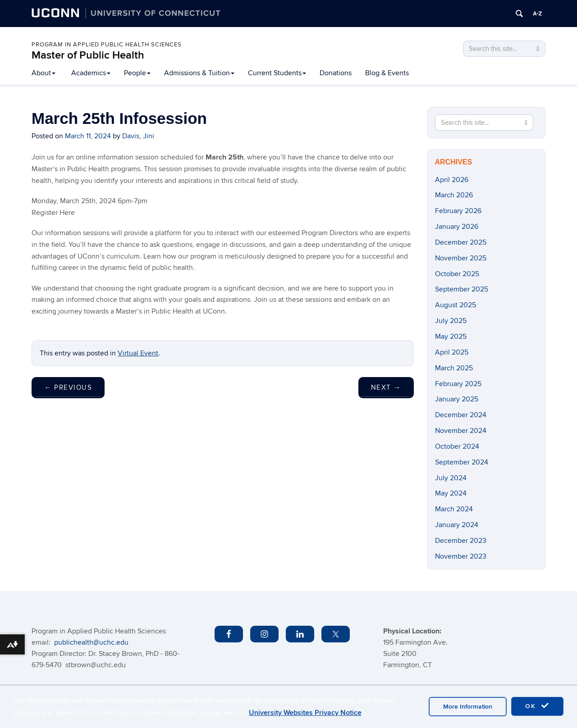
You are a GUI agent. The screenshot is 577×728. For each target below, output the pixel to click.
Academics (91, 73)
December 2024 (461, 415)
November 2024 (461, 431)
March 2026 (454, 195)
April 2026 (452, 180)
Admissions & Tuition (199, 73)
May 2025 (451, 337)
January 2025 (457, 399)
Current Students (277, 73)
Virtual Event (138, 353)
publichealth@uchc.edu (91, 642)
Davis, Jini (138, 136)
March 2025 (454, 368)
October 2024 (457, 446)
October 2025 (457, 274)
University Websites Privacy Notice (305, 713)
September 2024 (462, 462)
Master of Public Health (88, 55)
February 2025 (458, 384)
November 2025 (461, 258)
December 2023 (461, 541)
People (137, 73)
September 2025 (462, 289)
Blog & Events (387, 73)
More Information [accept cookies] (468, 707)
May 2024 (451, 493)
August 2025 (456, 305)
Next (386, 387)
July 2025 (451, 321)
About (44, 73)
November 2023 (461, 556)
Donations (336, 73)
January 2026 (457, 227)
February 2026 (458, 211)
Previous (68, 387)
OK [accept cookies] (537, 706)
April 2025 (452, 352)
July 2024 (451, 478)
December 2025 (461, 242)
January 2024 (457, 525)
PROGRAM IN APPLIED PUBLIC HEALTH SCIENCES (107, 45)
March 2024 (454, 509)
